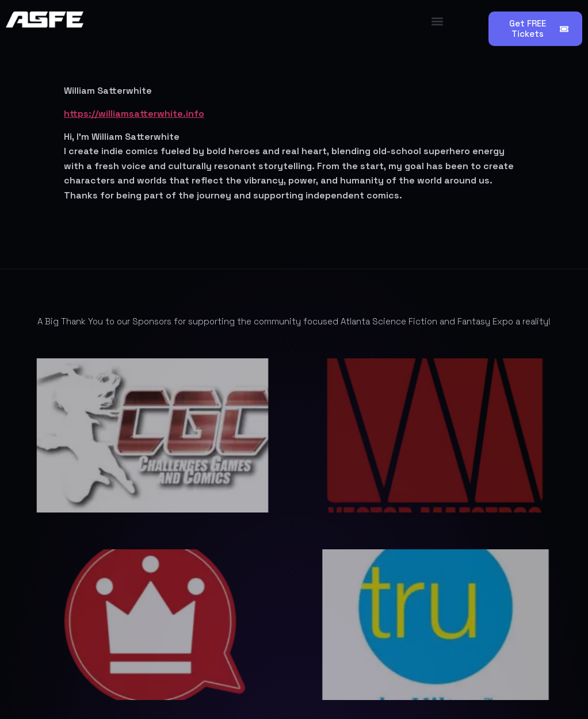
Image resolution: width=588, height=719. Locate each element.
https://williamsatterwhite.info (134, 114)
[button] (438, 21)
